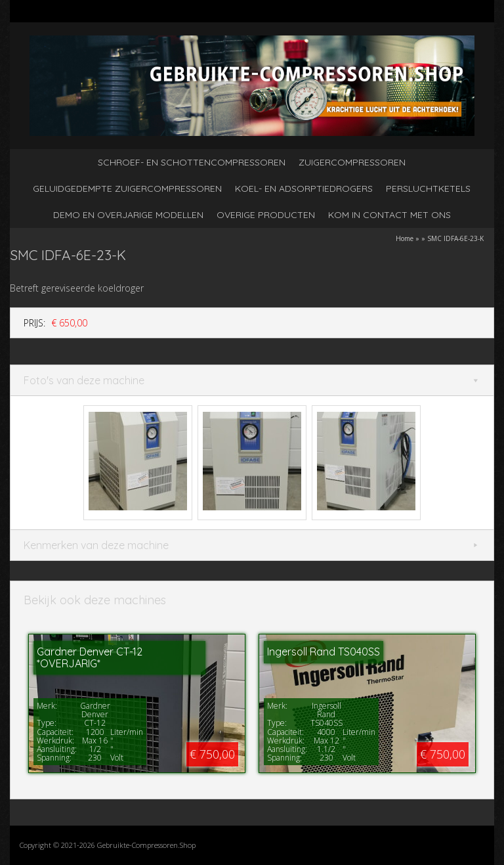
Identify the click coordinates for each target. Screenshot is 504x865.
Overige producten (266, 215)
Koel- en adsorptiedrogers (304, 189)
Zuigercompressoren (352, 162)
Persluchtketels (428, 189)
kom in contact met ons (389, 215)
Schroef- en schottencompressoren (192, 162)
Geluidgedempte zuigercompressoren (127, 189)
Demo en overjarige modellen (128, 215)
